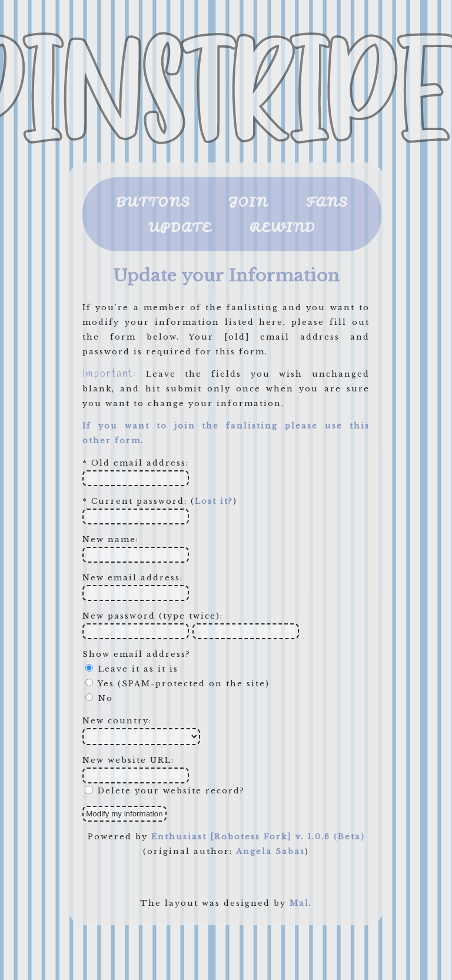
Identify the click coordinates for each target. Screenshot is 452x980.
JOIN (248, 202)
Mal (299, 903)
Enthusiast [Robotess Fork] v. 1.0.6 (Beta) (258, 837)
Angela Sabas (270, 851)
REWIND (282, 227)
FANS (327, 202)
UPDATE (180, 227)
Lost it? (214, 501)
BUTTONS (153, 202)
